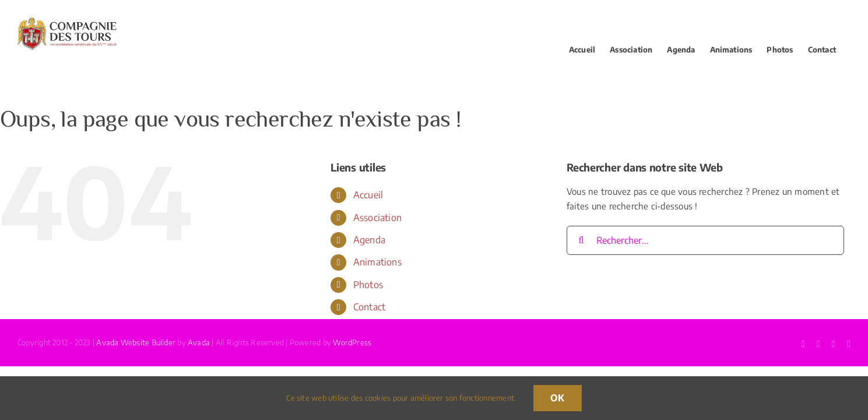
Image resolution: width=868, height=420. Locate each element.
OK (557, 398)
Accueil (368, 195)
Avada (199, 342)
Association (377, 218)
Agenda (369, 240)
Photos (368, 285)
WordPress (352, 342)
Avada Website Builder (136, 342)
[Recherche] (581, 240)
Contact (370, 307)
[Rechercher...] (705, 240)
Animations (377, 262)
